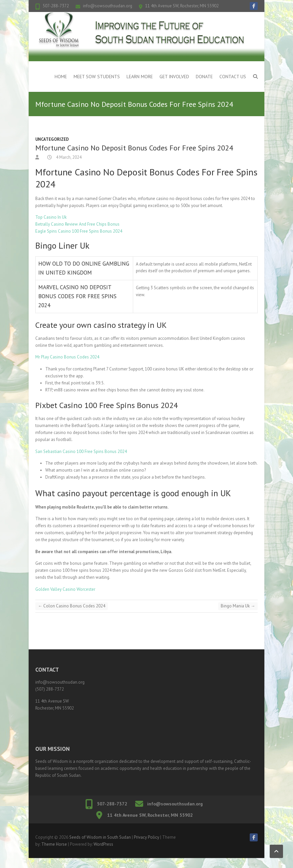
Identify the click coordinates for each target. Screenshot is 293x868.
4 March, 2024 (68, 157)
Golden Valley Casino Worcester (65, 589)
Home (61, 77)
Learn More (140, 77)
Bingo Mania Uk (238, 606)
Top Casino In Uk (51, 217)
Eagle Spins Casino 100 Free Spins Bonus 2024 (79, 231)
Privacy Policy (146, 837)
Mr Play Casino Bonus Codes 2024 (67, 357)
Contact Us (233, 77)
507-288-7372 (56, 6)
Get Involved (174, 77)
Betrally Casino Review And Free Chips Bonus (77, 224)
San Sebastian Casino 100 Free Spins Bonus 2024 (81, 451)
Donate (204, 77)
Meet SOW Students (97, 77)
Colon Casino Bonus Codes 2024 (72, 606)
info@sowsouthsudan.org (108, 6)
